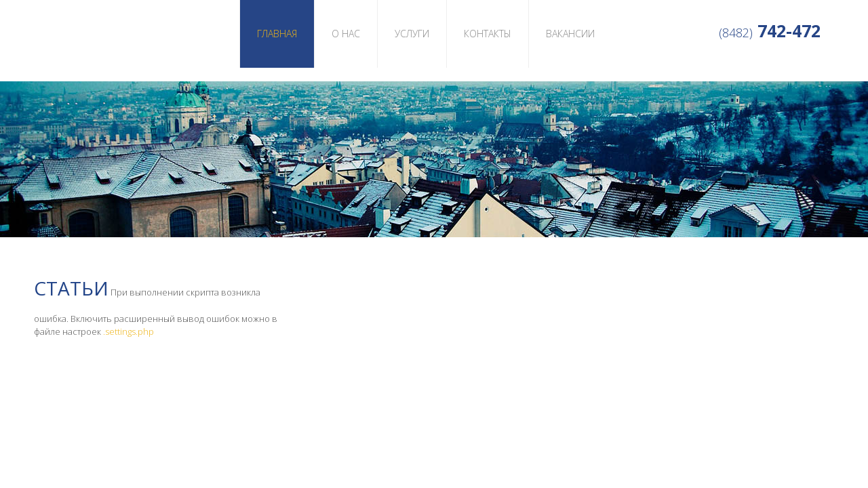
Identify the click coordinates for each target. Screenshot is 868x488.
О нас (346, 34)
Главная (277, 34)
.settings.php (129, 331)
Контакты (488, 34)
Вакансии (570, 34)
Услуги (412, 34)
